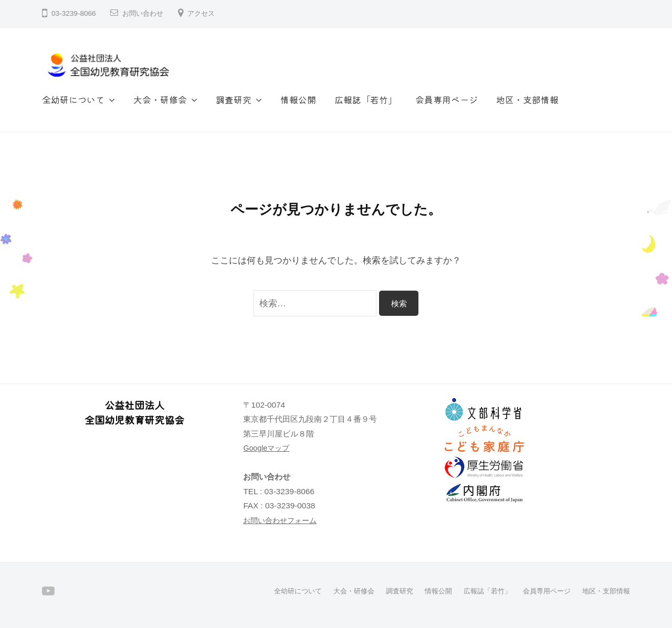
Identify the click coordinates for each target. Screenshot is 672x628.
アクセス (205, 13)
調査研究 (234, 99)
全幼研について (73, 99)
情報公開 (298, 99)
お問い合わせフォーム (282, 520)
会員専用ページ (447, 99)
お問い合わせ (144, 13)
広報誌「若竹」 (366, 99)
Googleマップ (268, 448)
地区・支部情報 (527, 99)
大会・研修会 (160, 99)
